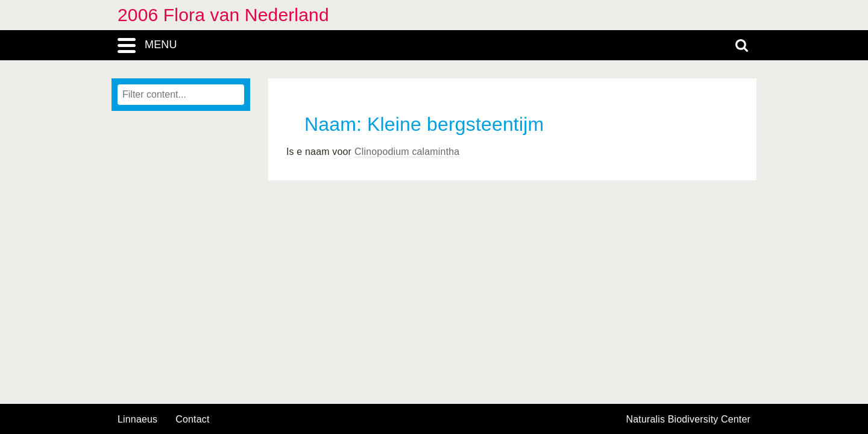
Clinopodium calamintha (407, 152)
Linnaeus (137, 420)
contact (192, 419)
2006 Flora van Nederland (223, 15)
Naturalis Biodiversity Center (689, 420)
